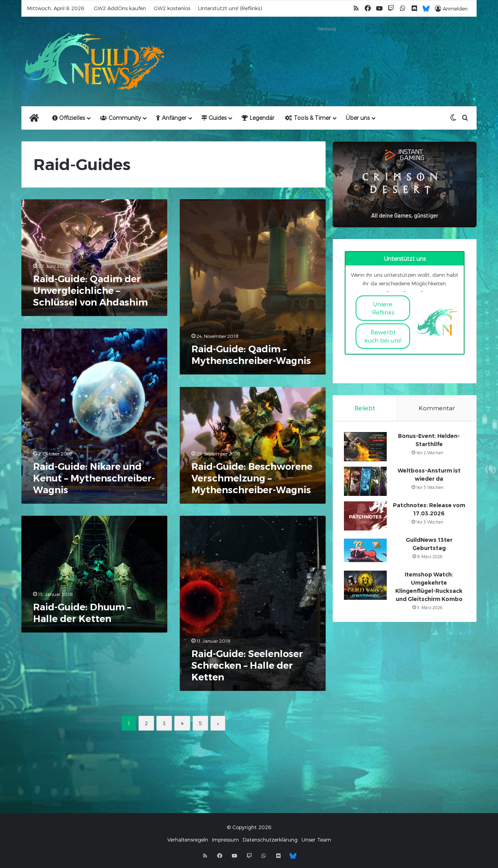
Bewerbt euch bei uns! (383, 336)
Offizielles (68, 118)
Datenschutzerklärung (270, 842)
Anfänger (171, 118)
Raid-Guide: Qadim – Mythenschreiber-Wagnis (251, 355)
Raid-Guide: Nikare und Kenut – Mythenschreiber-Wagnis (94, 478)
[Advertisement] (327, 51)
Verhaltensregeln (188, 842)
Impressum (225, 842)
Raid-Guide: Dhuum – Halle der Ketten (82, 613)
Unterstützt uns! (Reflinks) (230, 8)
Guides (214, 118)
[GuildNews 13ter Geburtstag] (366, 552)
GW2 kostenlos (172, 8)
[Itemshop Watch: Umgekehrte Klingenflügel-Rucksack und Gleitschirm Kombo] (366, 586)
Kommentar (437, 408)
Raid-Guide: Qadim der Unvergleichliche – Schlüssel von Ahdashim (90, 291)
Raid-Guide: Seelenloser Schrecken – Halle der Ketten (247, 665)
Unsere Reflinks (383, 308)
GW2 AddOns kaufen (120, 8)
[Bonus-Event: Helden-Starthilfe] (366, 448)
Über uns (358, 118)
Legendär (258, 118)
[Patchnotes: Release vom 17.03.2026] (366, 517)
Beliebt (365, 408)
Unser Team (316, 842)
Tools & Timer (308, 118)
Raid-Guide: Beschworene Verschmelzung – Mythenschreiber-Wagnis (252, 478)
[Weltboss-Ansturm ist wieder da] (366, 482)
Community (120, 118)
